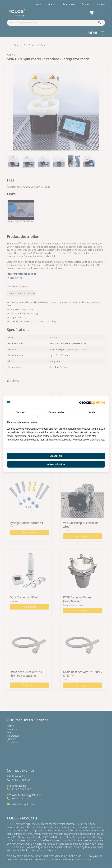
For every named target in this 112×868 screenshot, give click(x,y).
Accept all (56, 456)
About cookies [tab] (56, 412)
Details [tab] (91, 412)
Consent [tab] (21, 412)
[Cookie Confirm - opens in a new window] (92, 403)
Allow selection (56, 464)
